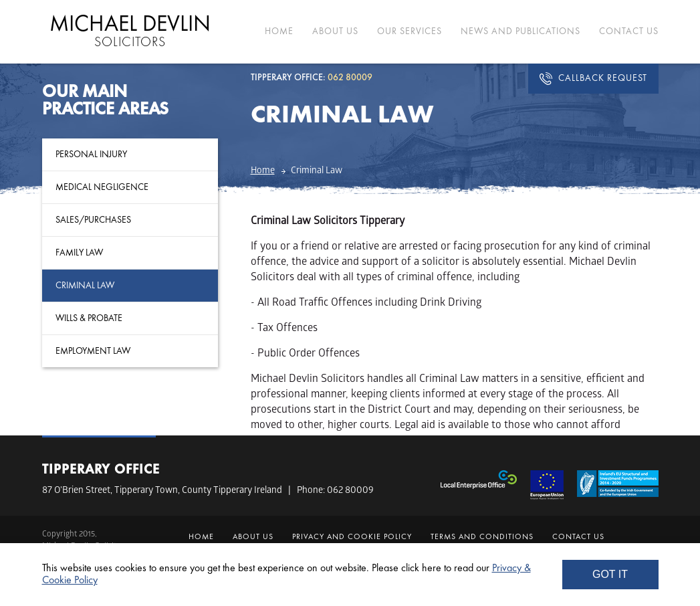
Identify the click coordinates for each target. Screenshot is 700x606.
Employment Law (93, 351)
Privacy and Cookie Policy (352, 537)
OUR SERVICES (410, 31)
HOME (279, 31)
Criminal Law (85, 286)
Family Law (79, 253)
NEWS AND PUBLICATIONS (520, 31)
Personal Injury (91, 155)
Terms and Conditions (482, 537)
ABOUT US (335, 31)
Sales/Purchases (93, 220)
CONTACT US (629, 31)
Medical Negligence (102, 187)
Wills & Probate (89, 318)
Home (263, 172)
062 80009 (350, 491)
